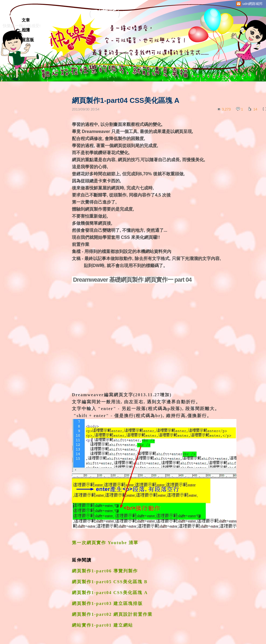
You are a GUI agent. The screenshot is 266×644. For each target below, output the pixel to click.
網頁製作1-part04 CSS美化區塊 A (110, 593)
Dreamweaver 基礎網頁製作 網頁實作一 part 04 (133, 280)
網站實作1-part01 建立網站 (102, 625)
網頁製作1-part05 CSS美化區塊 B (110, 582)
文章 (26, 20)
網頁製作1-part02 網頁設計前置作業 (112, 614)
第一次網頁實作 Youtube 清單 (105, 543)
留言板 (28, 39)
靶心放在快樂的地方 (39, 13)
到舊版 (104, 13)
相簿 (26, 30)
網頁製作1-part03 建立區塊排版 (108, 603)
